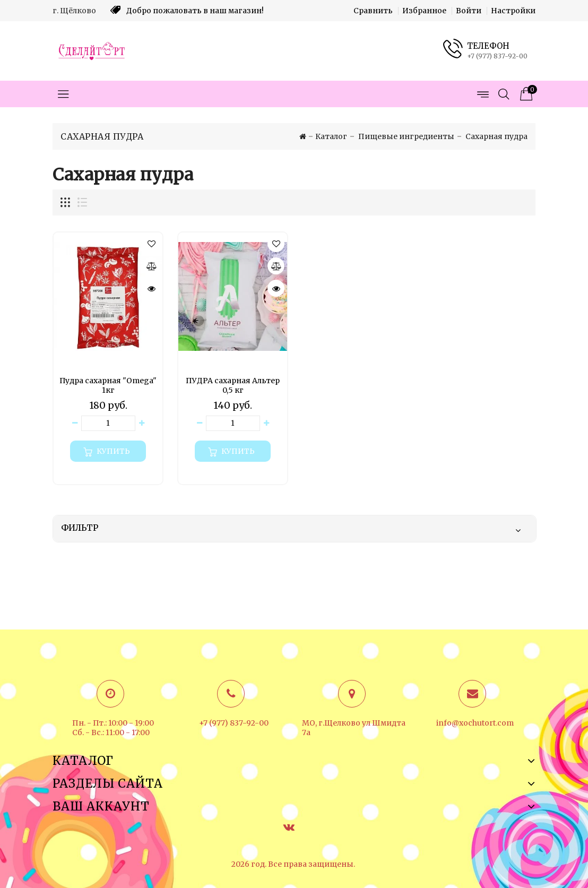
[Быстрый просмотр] (151, 288)
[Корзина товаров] (525, 94)
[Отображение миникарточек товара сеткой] (66, 202)
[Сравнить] (151, 266)
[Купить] (108, 451)
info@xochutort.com (475, 723)
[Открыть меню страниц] (482, 94)
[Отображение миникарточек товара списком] (82, 202)
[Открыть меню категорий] (63, 94)
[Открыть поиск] (504, 94)
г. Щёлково (74, 11)
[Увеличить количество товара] (142, 423)
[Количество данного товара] (108, 423)
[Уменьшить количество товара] (75, 423)
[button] (151, 244)
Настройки (513, 11)
